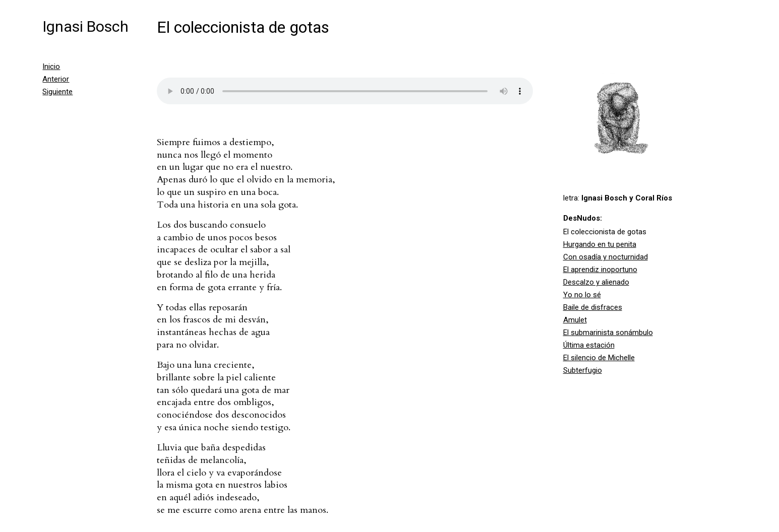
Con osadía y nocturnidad (606, 257)
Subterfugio (583, 370)
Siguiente (57, 92)
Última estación (589, 345)
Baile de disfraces (593, 307)
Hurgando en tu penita (600, 244)
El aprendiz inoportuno (600, 270)
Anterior (56, 79)
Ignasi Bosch (85, 26)
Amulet (575, 320)
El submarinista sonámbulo (608, 332)
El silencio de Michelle (599, 358)
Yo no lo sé (582, 295)
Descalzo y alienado (596, 282)
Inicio (51, 66)
